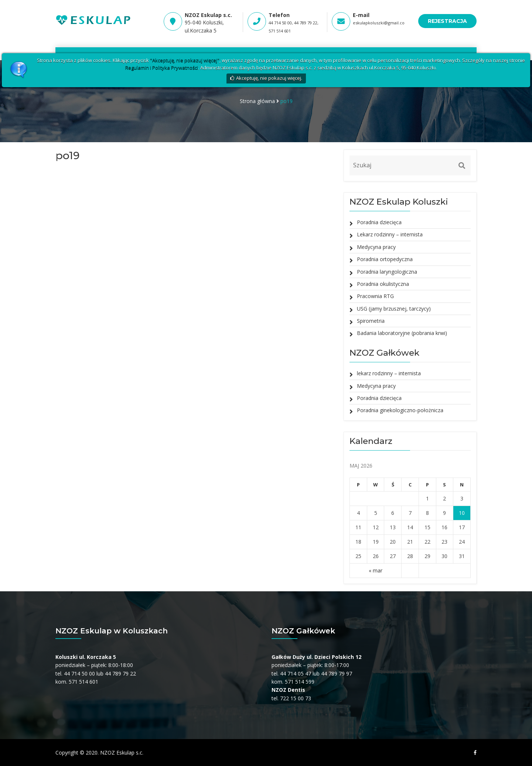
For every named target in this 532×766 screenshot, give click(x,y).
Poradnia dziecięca (379, 222)
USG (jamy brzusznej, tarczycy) (394, 309)
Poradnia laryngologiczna (387, 272)
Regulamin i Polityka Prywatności (162, 68)
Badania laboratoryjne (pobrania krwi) (402, 333)
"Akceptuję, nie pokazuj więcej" (185, 60)
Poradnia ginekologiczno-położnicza (400, 410)
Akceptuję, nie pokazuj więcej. (269, 78)
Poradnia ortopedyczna (385, 259)
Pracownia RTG (375, 296)
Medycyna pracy (376, 247)
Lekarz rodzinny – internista (390, 234)
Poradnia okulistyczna (383, 284)
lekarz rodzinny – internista (389, 373)
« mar (376, 570)
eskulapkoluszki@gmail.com (381, 23)
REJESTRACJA (447, 21)
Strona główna (257, 101)
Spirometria (371, 321)
